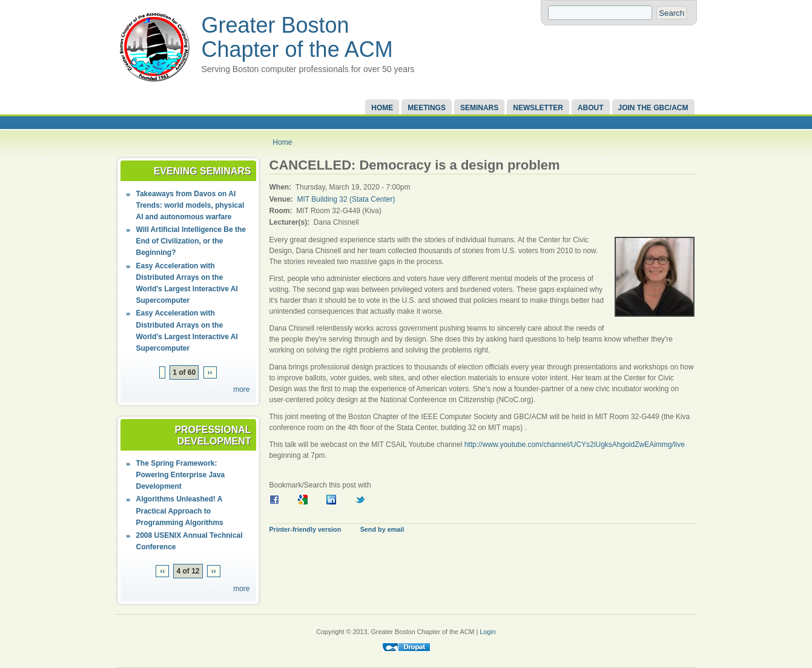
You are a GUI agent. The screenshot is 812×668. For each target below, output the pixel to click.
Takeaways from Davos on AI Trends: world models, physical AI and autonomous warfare (190, 205)
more (241, 389)
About (591, 108)
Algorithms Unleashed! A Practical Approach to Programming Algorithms (180, 511)
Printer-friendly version (305, 529)
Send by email (382, 529)
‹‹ (162, 571)
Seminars (479, 108)
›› (210, 372)
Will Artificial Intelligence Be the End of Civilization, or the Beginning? (191, 241)
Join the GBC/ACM (653, 108)
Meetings (427, 108)
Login (487, 632)
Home (382, 108)
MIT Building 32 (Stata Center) (346, 199)
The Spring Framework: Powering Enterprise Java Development (181, 475)
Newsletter (538, 108)
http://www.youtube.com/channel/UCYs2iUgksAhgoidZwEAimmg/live (575, 445)
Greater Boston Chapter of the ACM (297, 37)
